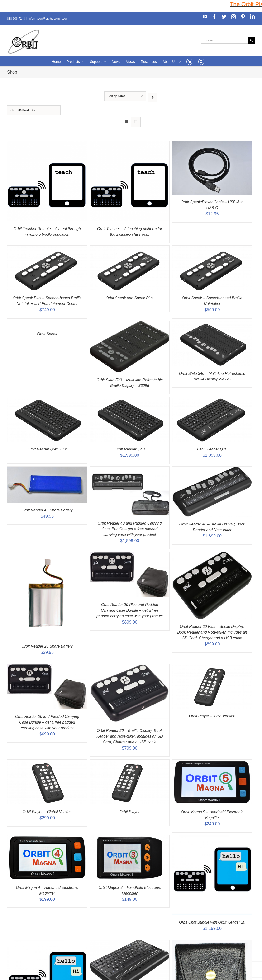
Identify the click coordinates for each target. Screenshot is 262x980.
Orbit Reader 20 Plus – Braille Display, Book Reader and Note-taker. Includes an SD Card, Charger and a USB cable (212, 632)
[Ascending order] (153, 97)
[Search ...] (224, 40)
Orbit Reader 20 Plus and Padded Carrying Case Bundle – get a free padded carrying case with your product (130, 610)
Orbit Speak (47, 334)
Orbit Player (130, 812)
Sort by (116, 96)
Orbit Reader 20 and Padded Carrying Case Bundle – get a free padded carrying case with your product (47, 722)
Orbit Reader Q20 (212, 449)
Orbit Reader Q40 (130, 449)
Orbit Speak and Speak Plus (130, 298)
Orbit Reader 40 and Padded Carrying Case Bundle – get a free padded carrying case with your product (130, 529)
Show (23, 110)
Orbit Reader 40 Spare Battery (47, 510)
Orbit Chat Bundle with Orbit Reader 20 (212, 922)
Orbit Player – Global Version (47, 812)
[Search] (201, 61)
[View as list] (136, 122)
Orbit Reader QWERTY (47, 449)
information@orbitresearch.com (48, 19)
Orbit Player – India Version (212, 716)
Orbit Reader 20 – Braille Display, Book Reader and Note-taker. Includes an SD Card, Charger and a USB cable (130, 736)
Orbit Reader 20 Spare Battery (47, 646)
